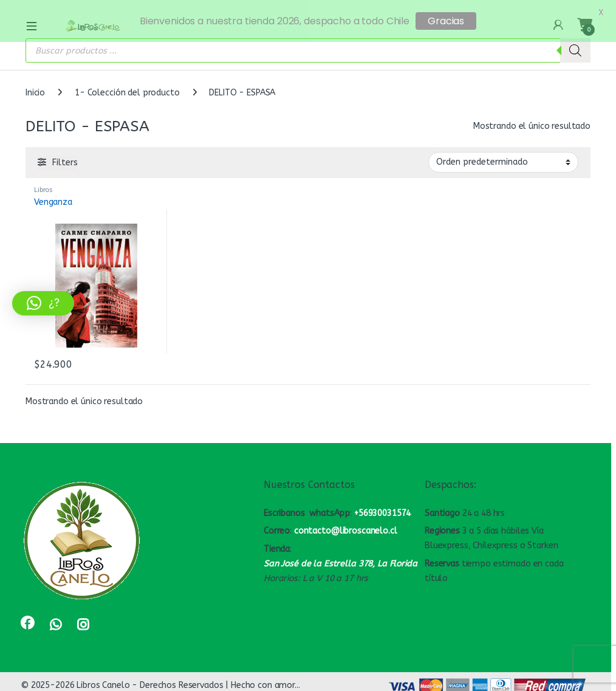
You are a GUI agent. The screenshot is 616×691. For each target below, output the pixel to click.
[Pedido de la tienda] (503, 156)
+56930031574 (382, 507)
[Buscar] (575, 44)
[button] (43, 303)
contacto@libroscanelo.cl (346, 525)
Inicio (35, 87)
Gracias (446, 21)
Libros (43, 183)
